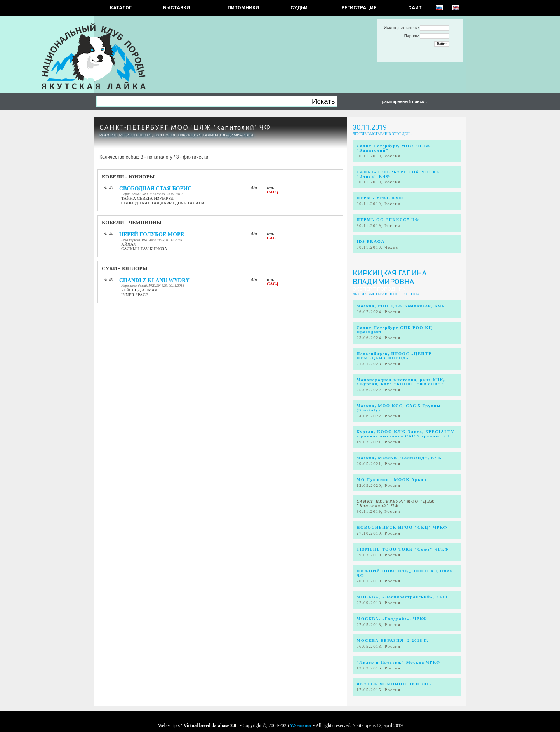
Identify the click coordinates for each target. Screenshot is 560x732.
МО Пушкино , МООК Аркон (391, 480)
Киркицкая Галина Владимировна (390, 277)
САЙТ (415, 8)
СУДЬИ (299, 8)
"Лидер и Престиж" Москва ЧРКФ (398, 662)
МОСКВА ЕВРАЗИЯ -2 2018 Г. (393, 640)
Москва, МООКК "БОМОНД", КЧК (399, 458)
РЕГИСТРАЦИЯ (359, 8)
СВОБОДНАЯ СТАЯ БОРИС (155, 189)
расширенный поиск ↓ (404, 101)
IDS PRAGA (371, 241)
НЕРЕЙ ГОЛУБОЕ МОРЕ (152, 234)
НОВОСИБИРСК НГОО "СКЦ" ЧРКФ (402, 527)
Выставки (177, 8)
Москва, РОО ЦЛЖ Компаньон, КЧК (401, 306)
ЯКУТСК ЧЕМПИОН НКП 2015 (394, 684)
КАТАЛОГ (121, 8)
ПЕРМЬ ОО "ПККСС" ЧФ (388, 220)
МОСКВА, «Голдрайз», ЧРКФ (392, 619)
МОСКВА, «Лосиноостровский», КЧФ (402, 597)
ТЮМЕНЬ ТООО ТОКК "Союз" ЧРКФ (403, 549)
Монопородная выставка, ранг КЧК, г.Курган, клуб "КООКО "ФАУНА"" (401, 382)
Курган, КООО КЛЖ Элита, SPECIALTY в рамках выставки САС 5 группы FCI (405, 434)
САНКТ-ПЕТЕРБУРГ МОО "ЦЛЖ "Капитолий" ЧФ (185, 128)
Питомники (243, 8)
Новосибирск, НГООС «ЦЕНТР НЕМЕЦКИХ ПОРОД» (394, 356)
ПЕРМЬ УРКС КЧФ (380, 198)
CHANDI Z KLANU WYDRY (154, 280)
